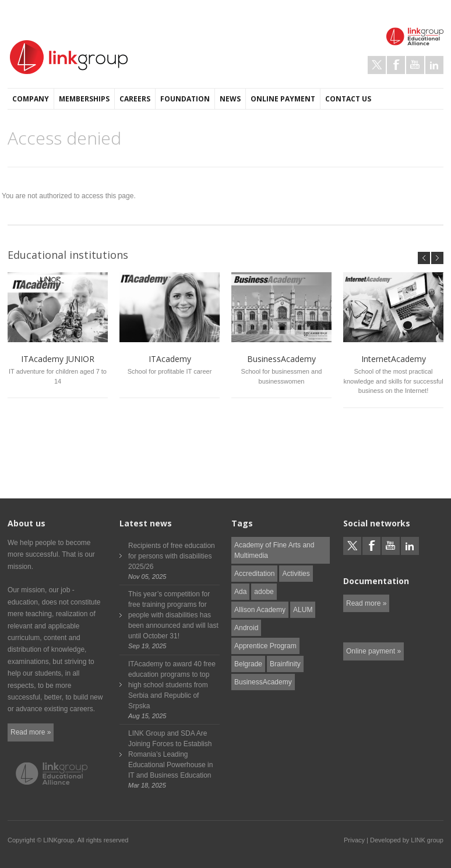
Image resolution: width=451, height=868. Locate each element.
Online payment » (374, 651)
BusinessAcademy (263, 682)
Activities (296, 574)
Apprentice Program (265, 646)
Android (246, 628)
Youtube (415, 65)
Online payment (283, 99)
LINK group (427, 840)
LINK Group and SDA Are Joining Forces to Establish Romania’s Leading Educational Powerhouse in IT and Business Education (170, 754)
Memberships (84, 99)
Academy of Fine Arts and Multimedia (274, 550)
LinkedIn (434, 65)
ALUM (303, 610)
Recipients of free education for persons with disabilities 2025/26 (172, 556)
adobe (264, 592)
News (230, 99)
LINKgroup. (59, 840)
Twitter (377, 65)
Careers (135, 99)
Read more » (31, 732)
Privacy (354, 840)
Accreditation (254, 574)
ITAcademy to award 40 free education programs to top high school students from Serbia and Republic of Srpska (172, 685)
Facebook (396, 65)
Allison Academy (260, 610)
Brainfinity (285, 664)
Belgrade (248, 664)
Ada (240, 592)
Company (31, 99)
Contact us (348, 99)
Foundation (185, 99)
